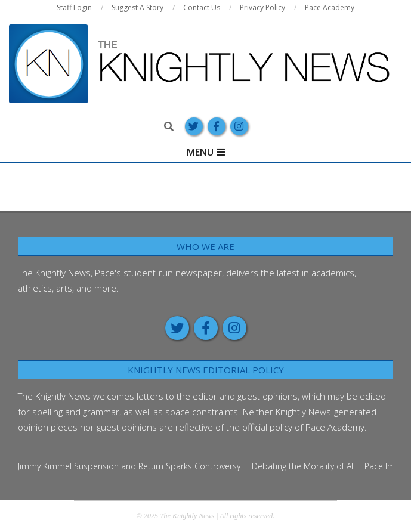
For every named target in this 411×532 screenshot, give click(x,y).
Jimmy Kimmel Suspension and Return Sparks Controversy (129, 466)
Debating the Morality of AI (302, 466)
